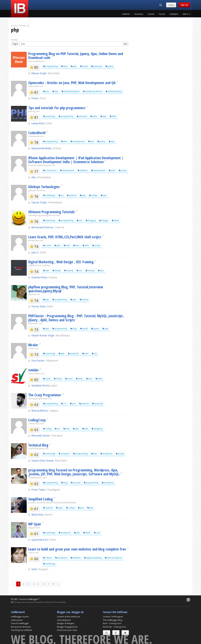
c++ (64, 404)
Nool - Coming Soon (112, 623)
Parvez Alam (38, 306)
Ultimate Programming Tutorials (52, 212)
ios (61, 195)
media (58, 379)
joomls (120, 454)
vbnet (115, 220)
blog (64, 66)
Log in (171, 5)
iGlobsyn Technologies (44, 187)
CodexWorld (37, 133)
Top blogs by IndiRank (21, 630)
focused (76, 483)
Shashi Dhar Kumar (43, 461)
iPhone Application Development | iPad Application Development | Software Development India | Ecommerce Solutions (76, 160)
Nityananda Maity (41, 148)
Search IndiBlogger (20, 623)
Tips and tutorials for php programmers (57, 108)
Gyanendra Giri (40, 540)
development (78, 141)
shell (86, 245)
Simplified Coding (41, 499)
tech (89, 379)
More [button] (186, 14)
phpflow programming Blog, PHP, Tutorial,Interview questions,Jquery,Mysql (66, 289)
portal (123, 170)
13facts (47, 558)
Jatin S (35, 252)
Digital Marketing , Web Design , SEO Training (61, 262)
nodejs (93, 195)
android (72, 195)
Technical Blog (38, 445)
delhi (113, 116)
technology (49, 116)
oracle (47, 245)
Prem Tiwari (38, 490)
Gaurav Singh (39, 202)
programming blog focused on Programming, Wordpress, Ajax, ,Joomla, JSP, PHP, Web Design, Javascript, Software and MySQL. (74, 472)
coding (47, 429)
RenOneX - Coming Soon (114, 627)
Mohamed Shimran (42, 227)
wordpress (106, 454)
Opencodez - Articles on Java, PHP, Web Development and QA (72, 83)
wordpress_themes (93, 91)
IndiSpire (174, 14)
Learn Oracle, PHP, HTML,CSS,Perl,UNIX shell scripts (65, 237)
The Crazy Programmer (45, 395)
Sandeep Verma (40, 385)
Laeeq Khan (38, 123)
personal (82, 116)
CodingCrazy (37, 420)
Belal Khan (37, 515)
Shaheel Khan (39, 277)
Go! (125, 44)
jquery (109, 66)
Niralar (33, 345)
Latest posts (17, 620)
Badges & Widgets (66, 623)
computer (64, 454)
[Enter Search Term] (71, 44)
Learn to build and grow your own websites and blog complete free (77, 549)
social (47, 379)
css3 (97, 533)
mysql (84, 66)
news (99, 379)
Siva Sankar (38, 361)
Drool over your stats (67, 630)
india (94, 116)
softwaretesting (114, 91)
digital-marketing (93, 558)
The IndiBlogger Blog (113, 620)
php (74, 66)
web (64, 141)
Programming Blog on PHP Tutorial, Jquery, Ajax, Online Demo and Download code (76, 56)
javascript (97, 66)
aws (104, 195)
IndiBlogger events (20, 617)
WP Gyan (35, 524)
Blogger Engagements (67, 627)
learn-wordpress (113, 558)
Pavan (35, 98)
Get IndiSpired (64, 620)
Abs (34, 177)
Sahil (34, 569)
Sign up (184, 5)
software (83, 170)
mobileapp (49, 195)
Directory (139, 14)
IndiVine (126, 14)
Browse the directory (21, 627)
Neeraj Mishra (40, 411)
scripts (96, 245)
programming (50, 66)
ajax (112, 141)
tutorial (84, 300)
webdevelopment (71, 91)
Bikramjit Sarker (41, 436)
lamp (79, 379)
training (69, 271)
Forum (162, 14)
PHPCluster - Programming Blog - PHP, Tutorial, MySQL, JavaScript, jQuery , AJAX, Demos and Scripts (76, 318)
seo (79, 220)
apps (59, 508)
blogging (91, 220)
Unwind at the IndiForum (69, 617)
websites (76, 558)
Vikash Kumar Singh (43, 335)
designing (97, 429)
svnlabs (33, 370)
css (94, 354)
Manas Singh (39, 73)
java (46, 91)
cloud (69, 379)
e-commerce (50, 170)
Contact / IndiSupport (113, 617)
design (57, 271)
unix (76, 245)
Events (151, 14)
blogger (104, 220)
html (67, 245)
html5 (87, 533)
